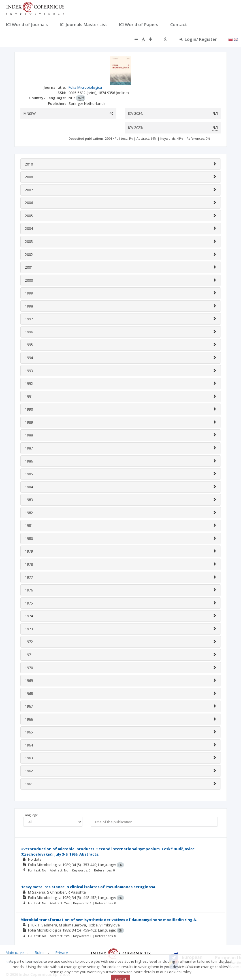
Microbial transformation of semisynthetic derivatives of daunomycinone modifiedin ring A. (109, 920)
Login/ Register (198, 39)
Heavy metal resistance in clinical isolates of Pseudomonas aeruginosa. (88, 887)
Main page (15, 953)
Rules (40, 953)
